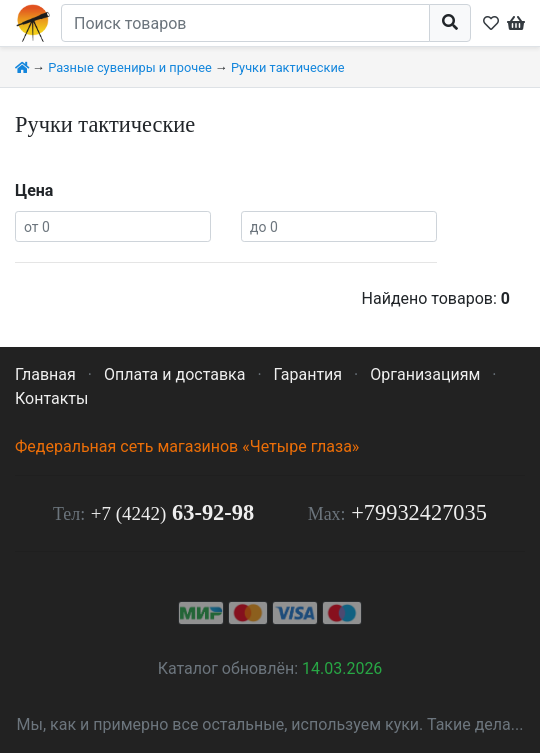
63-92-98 (172, 512)
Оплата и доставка (174, 374)
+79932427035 (419, 512)
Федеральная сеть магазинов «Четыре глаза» (187, 446)
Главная (45, 374)
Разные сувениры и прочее (130, 67)
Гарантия (308, 374)
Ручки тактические (288, 67)
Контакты (51, 398)
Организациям (425, 374)
